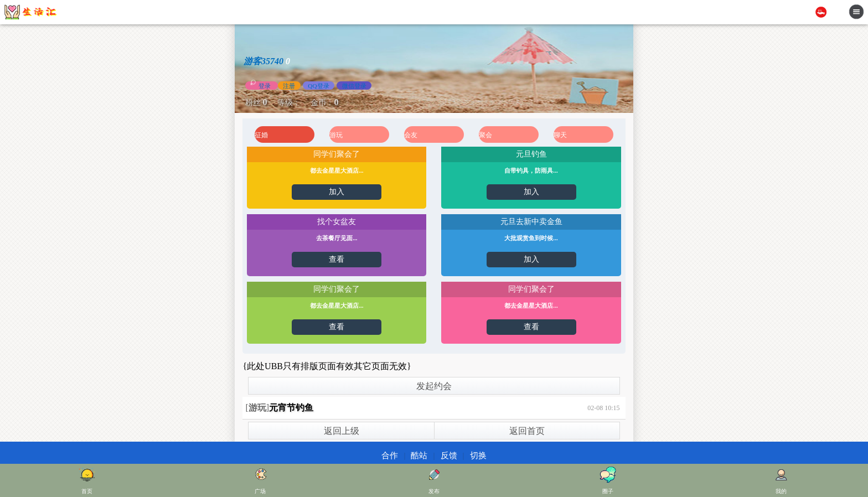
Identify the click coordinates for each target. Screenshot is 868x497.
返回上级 (342, 431)
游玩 (336, 135)
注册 (289, 85)
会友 (411, 135)
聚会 (485, 135)
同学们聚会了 (337, 154)
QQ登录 (318, 85)
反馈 (449, 455)
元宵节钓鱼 (291, 408)
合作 (390, 455)
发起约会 (434, 386)
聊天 (560, 135)
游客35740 (263, 61)
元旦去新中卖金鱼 (531, 222)
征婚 (261, 135)
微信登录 (354, 85)
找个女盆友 (337, 222)
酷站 (419, 455)
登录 (265, 85)
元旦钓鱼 (531, 154)
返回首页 (527, 431)
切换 (478, 455)
